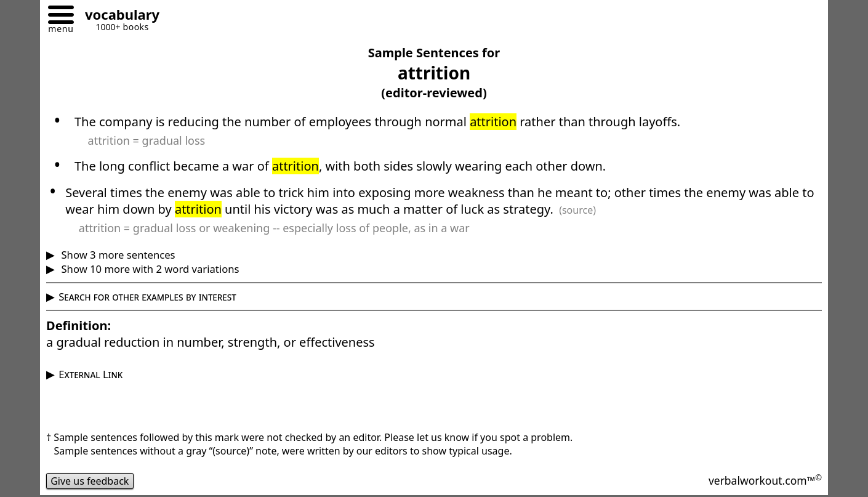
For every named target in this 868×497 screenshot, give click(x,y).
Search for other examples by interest (147, 297)
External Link (90, 374)
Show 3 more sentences (117, 255)
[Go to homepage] (118, 16)
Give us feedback (90, 481)
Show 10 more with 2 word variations (149, 269)
